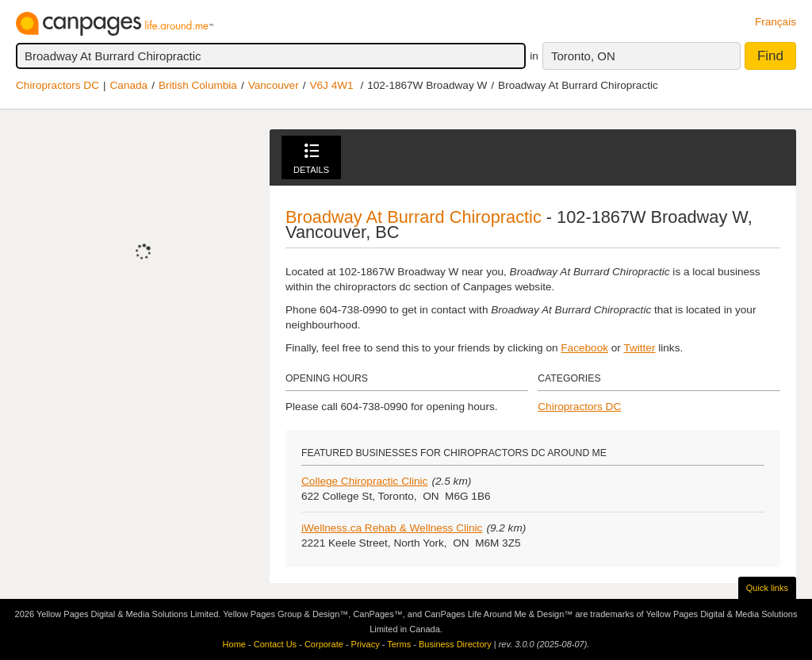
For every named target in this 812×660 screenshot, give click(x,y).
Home (234, 644)
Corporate (324, 644)
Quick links (767, 588)
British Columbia (198, 85)
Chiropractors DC (57, 85)
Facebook (584, 348)
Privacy (366, 644)
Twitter (639, 348)
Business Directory (455, 644)
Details (311, 159)
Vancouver (274, 85)
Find (770, 56)
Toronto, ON (583, 56)
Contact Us (275, 644)
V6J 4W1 (331, 85)
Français (776, 22)
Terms (399, 644)
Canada (129, 85)
